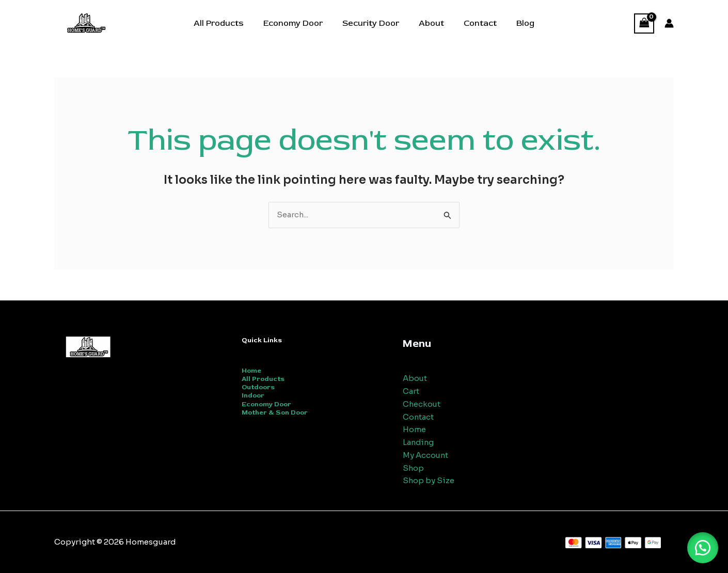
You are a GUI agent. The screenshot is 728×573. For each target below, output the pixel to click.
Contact (476, 23)
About (430, 23)
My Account (426, 455)
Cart (411, 391)
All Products (226, 23)
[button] (702, 547)
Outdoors (258, 387)
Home (251, 371)
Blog (518, 23)
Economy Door (298, 23)
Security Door (372, 23)
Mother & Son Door (275, 412)
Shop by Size (429, 480)
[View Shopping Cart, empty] (644, 23)
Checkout (422, 404)
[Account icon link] (669, 23)
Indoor (253, 396)
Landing (419, 442)
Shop (414, 468)
